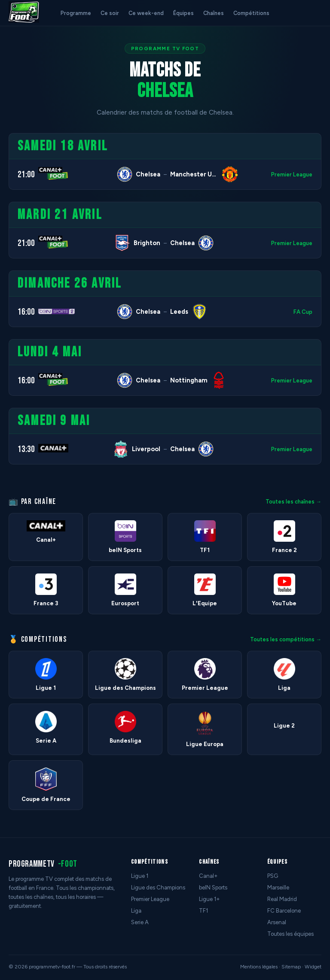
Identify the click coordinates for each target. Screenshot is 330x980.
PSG (273, 876)
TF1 (203, 911)
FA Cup (303, 312)
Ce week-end (146, 13)
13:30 (26, 449)
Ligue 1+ (209, 899)
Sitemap (291, 967)
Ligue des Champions (158, 887)
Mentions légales (259, 967)
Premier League (292, 174)
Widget (313, 967)
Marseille (278, 887)
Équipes (183, 13)
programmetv (43, 864)
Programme (76, 13)
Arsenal (277, 922)
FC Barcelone (284, 911)
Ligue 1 (140, 876)
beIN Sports (213, 887)
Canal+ (208, 876)
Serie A (140, 922)
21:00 (26, 174)
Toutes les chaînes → (293, 502)
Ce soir (110, 13)
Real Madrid (282, 899)
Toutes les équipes (290, 934)
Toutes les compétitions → (286, 639)
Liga (136, 911)
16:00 (26, 312)
